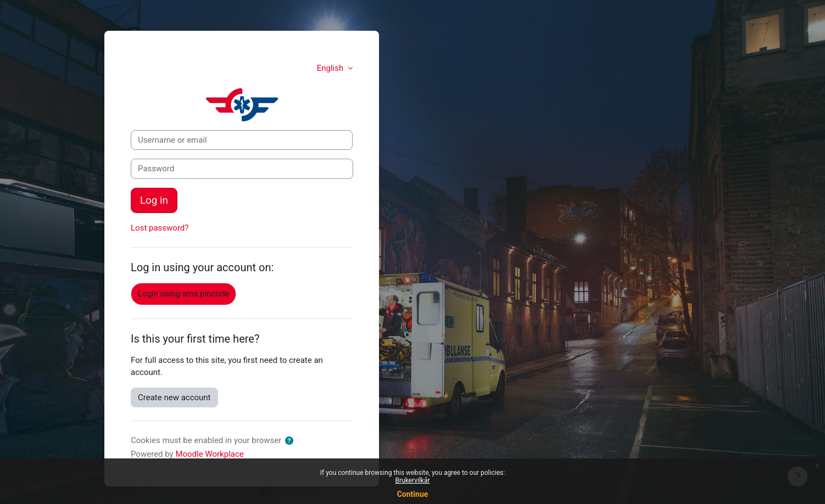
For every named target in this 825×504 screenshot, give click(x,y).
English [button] (331, 68)
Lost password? (160, 228)
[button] (291, 441)
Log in (154, 200)
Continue (413, 494)
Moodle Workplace (209, 454)
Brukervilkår (413, 480)
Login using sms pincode (183, 294)
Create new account (174, 397)
